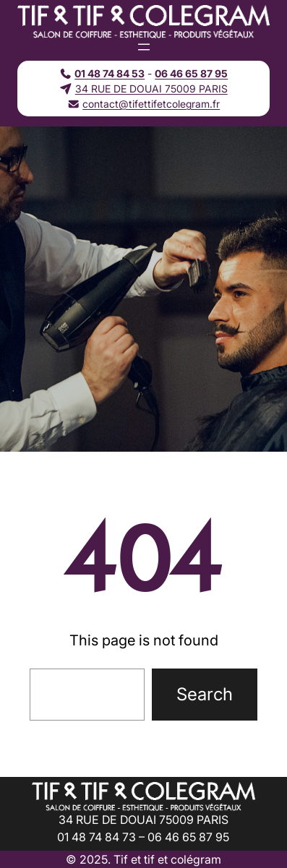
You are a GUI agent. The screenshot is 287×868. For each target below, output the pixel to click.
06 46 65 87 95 (191, 73)
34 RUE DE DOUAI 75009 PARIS (151, 89)
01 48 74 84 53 (110, 73)
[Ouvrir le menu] (144, 47)
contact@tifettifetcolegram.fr (151, 104)
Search (205, 694)
